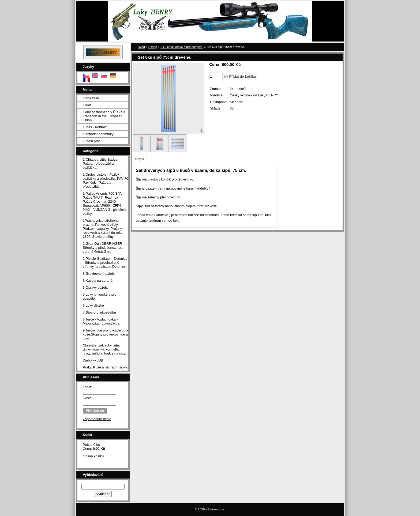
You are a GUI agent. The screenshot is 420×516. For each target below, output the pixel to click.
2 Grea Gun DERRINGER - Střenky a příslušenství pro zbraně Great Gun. (104, 248)
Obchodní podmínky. (98, 134)
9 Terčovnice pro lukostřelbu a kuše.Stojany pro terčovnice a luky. (106, 334)
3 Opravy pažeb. (95, 287)
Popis (140, 159)
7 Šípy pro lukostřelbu (99, 312)
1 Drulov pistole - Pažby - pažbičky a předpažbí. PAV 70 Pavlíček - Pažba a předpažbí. (106, 180)
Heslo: (88, 398)
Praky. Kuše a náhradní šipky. (105, 367)
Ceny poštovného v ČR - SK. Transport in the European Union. (105, 116)
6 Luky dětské (93, 305)
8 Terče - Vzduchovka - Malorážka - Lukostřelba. (102, 321)
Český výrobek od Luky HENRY (254, 95)
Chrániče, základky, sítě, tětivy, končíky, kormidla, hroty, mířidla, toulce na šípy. (104, 349)
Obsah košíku (93, 456)
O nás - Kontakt (95, 127)
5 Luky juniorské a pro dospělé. (100, 296)
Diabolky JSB (93, 360)
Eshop (153, 47)
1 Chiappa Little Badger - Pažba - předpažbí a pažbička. (102, 163)
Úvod (87, 105)
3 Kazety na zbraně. (98, 280)
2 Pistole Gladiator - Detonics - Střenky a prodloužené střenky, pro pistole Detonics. (105, 263)
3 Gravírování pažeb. (99, 274)
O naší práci (92, 141)
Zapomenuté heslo (97, 419)
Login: (87, 387)
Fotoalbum (91, 98)
